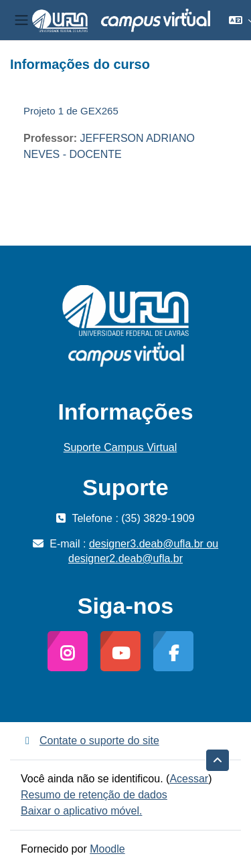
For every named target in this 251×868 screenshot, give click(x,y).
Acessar (189, 779)
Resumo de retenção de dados (94, 795)
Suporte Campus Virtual (120, 447)
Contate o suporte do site (90, 741)
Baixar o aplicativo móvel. (81, 811)
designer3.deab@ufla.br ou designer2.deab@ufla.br (143, 551)
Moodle (107, 849)
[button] (218, 760)
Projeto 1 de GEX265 (71, 111)
